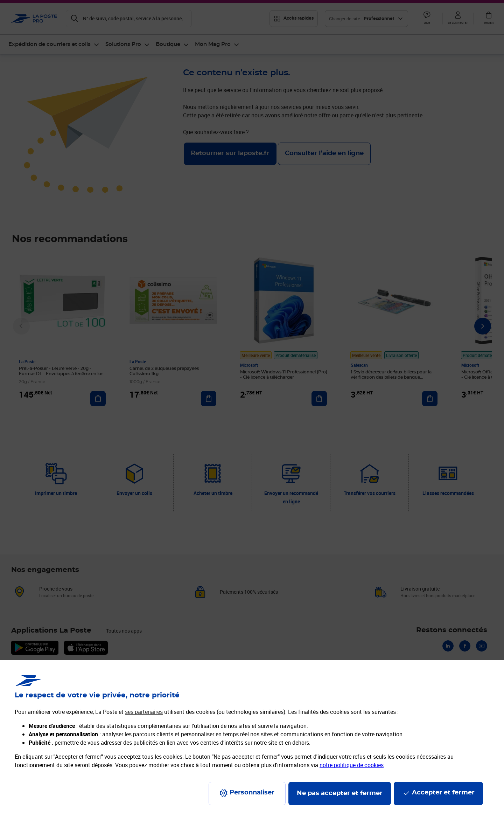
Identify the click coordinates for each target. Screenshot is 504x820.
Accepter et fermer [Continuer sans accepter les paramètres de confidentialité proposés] (443, 793)
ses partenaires (144, 712)
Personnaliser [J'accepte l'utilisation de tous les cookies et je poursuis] (252, 793)
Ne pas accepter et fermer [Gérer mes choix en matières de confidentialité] (340, 793)
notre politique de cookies (352, 765)
